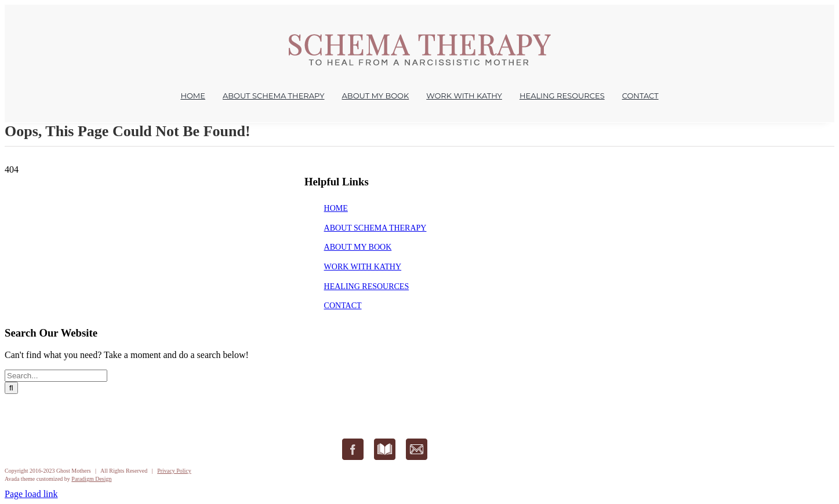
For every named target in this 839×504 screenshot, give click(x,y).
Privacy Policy (174, 471)
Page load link (31, 494)
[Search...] (56, 376)
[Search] (11, 388)
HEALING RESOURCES (367, 286)
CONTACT (343, 306)
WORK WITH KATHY (363, 267)
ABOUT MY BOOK (358, 247)
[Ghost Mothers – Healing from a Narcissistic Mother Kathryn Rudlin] (419, 38)
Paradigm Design (91, 479)
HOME (336, 208)
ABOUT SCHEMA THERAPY (375, 228)
